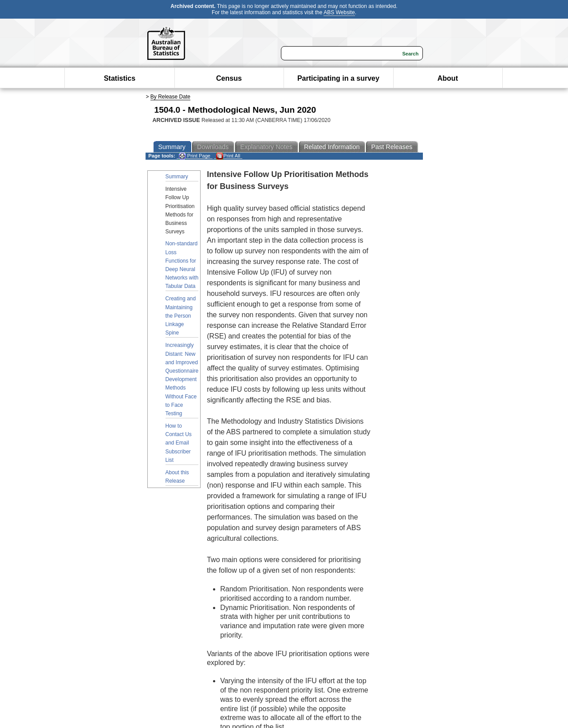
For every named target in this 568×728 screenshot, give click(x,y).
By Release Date (170, 97)
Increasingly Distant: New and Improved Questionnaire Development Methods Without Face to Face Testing (182, 379)
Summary (177, 177)
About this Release (177, 477)
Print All (228, 156)
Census (229, 78)
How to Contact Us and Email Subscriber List (179, 443)
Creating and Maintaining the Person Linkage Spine (181, 316)
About (448, 78)
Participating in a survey (338, 78)
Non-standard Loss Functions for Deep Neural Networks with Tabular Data (182, 265)
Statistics (120, 78)
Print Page (195, 156)
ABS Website (339, 12)
